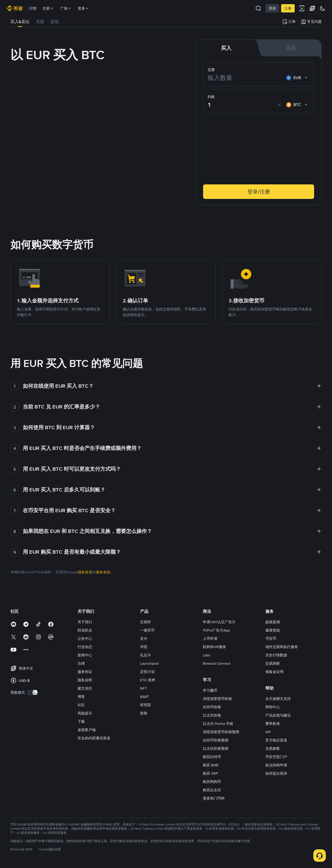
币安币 (271, 638)
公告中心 (85, 638)
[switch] (32, 692)
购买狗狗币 (212, 782)
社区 (81, 705)
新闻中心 (85, 655)
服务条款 (103, 572)
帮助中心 (273, 707)
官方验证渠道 (276, 740)
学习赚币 (210, 690)
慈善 (144, 713)
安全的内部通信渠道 (94, 738)
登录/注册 (259, 192)
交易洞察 (273, 663)
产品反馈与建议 (278, 715)
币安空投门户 (276, 757)
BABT (145, 697)
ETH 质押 (148, 680)
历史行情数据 (276, 655)
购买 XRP (210, 773)
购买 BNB (211, 765)
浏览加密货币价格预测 (221, 732)
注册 (288, 8)
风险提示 (85, 713)
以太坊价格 (212, 715)
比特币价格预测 (216, 740)
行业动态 (85, 647)
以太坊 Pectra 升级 (218, 724)
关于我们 (85, 622)
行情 (33, 8)
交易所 (146, 622)
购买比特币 (212, 757)
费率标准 (273, 724)
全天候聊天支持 (278, 699)
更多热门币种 (214, 798)
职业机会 (85, 630)
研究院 (146, 705)
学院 (144, 647)
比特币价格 (212, 707)
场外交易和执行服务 (282, 647)
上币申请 (210, 638)
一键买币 (147, 630)
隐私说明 (85, 680)
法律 (81, 663)
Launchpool (149, 663)
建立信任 (85, 688)
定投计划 (147, 672)
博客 (81, 697)
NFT (143, 688)
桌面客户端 (87, 730)
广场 (66, 8)
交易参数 (273, 748)
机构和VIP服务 (215, 647)
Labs (207, 655)
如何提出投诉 (276, 773)
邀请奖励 (273, 630)
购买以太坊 (212, 790)
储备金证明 (274, 672)
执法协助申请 (276, 765)
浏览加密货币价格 (217, 699)
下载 (81, 721)
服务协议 (85, 672)
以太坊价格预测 (216, 748)
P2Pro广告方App (216, 630)
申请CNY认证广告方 (219, 622)
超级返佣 (273, 622)
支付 (144, 638)
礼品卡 (146, 655)
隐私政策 (85, 572)
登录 (272, 8)
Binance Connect (217, 663)
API (268, 732)
